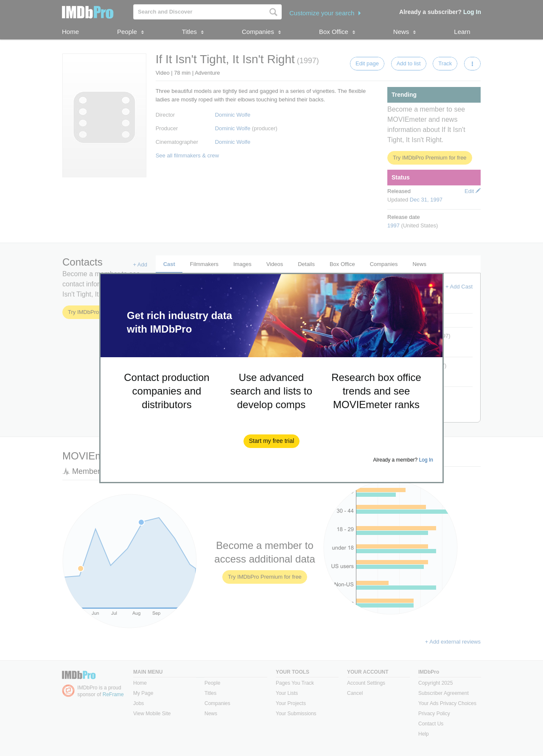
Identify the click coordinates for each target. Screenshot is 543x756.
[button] (272, 441)
